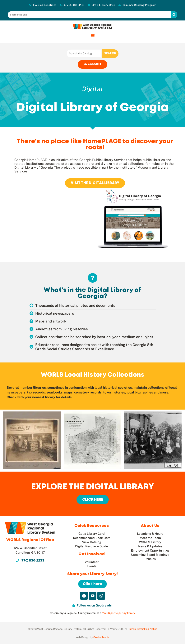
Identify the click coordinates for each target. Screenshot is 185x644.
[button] (92, 36)
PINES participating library (118, 613)
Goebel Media (101, 637)
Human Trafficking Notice (142, 629)
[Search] (174, 15)
